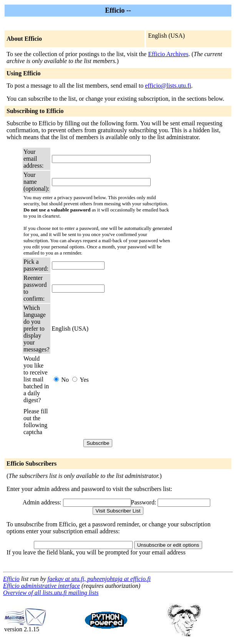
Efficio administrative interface (42, 586)
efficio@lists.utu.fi (168, 86)
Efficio (11, 579)
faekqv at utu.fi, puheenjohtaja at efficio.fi (99, 579)
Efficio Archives (168, 54)
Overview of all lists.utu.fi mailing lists (51, 593)
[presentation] (110, 422)
